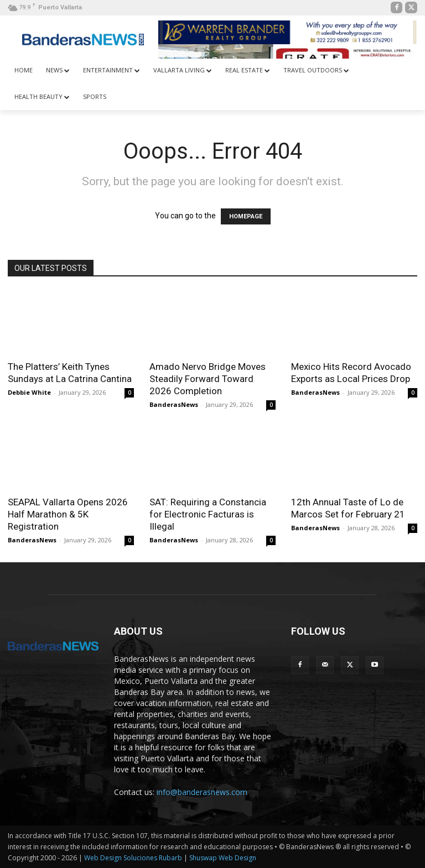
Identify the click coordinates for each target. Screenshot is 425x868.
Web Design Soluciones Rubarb (133, 858)
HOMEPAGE (246, 216)
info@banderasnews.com (202, 792)
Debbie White (29, 392)
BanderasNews (174, 404)
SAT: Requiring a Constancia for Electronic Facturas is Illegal (208, 514)
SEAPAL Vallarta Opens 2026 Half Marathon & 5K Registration (68, 514)
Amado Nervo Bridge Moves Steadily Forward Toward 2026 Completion (208, 379)
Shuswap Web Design (223, 858)
